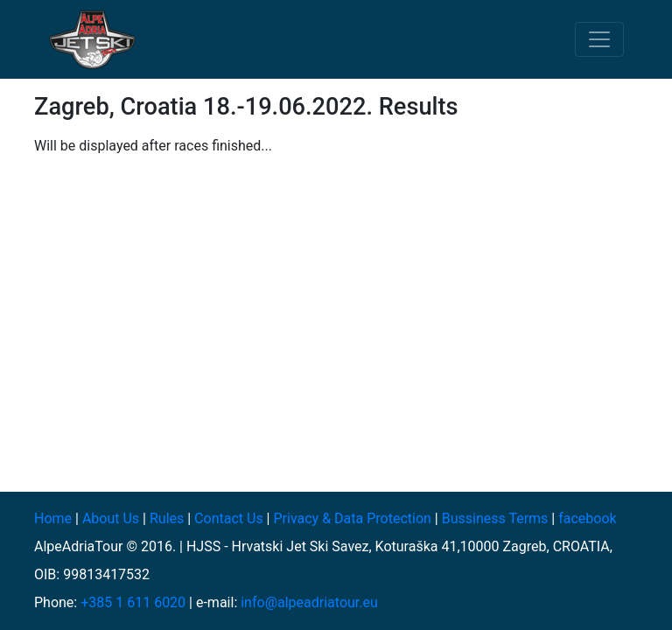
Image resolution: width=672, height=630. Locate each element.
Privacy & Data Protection (352, 518)
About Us (111, 518)
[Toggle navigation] (599, 39)
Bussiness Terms (495, 518)
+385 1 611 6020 (133, 602)
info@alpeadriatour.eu (309, 602)
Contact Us (229, 518)
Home (53, 518)
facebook (587, 518)
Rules (167, 518)
